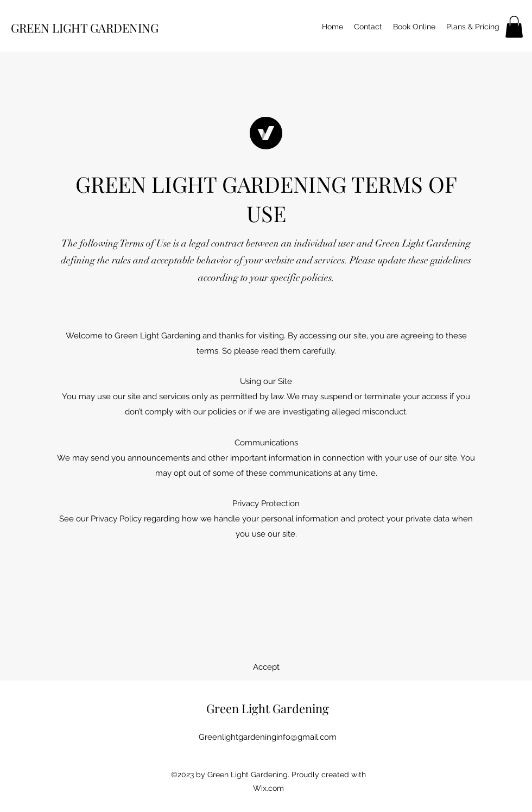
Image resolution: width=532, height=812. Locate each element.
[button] (514, 27)
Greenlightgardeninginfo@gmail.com (268, 737)
